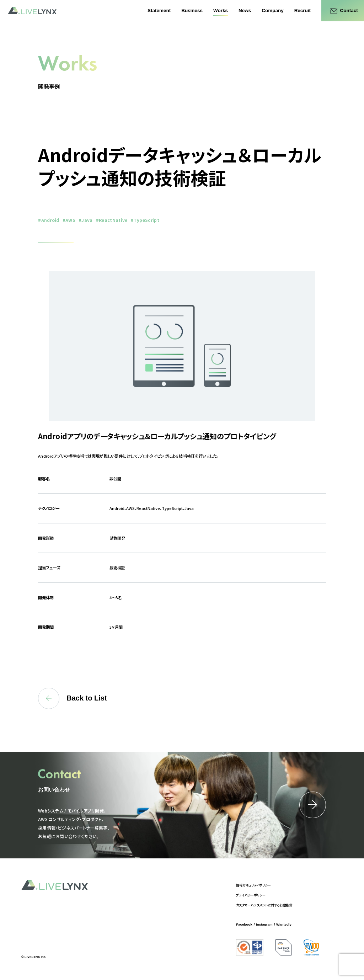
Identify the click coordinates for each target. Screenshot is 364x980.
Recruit (303, 10)
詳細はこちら (313, 805)
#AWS (69, 220)
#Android (49, 220)
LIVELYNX (32, 11)
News (245, 10)
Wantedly (284, 924)
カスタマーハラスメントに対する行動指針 (264, 905)
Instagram (264, 924)
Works (221, 10)
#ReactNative (112, 220)
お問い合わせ (54, 790)
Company (272, 10)
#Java (86, 220)
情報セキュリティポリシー (253, 885)
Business (192, 10)
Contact (349, 10)
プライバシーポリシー (251, 895)
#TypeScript (145, 220)
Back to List (72, 698)
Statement (159, 10)
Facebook (244, 924)
